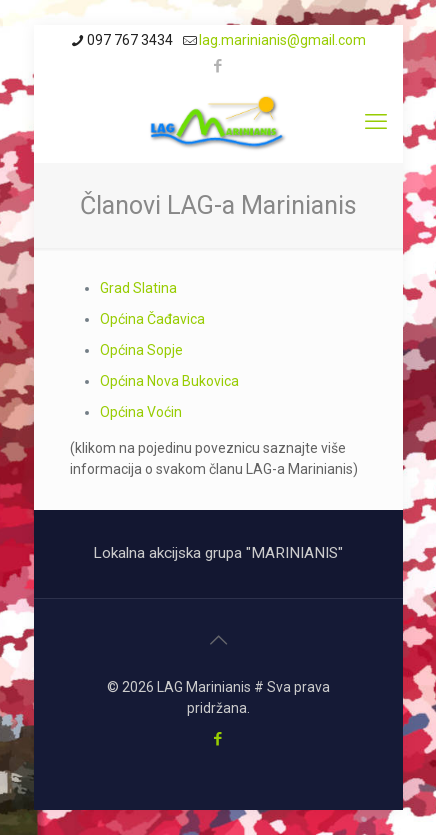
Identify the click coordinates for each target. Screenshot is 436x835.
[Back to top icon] (218, 640)
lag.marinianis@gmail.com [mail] (282, 40)
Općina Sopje (141, 350)
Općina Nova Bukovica (169, 381)
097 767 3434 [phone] (130, 40)
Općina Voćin (141, 412)
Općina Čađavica (152, 319)
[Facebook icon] (218, 66)
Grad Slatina (138, 288)
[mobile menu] (376, 122)
